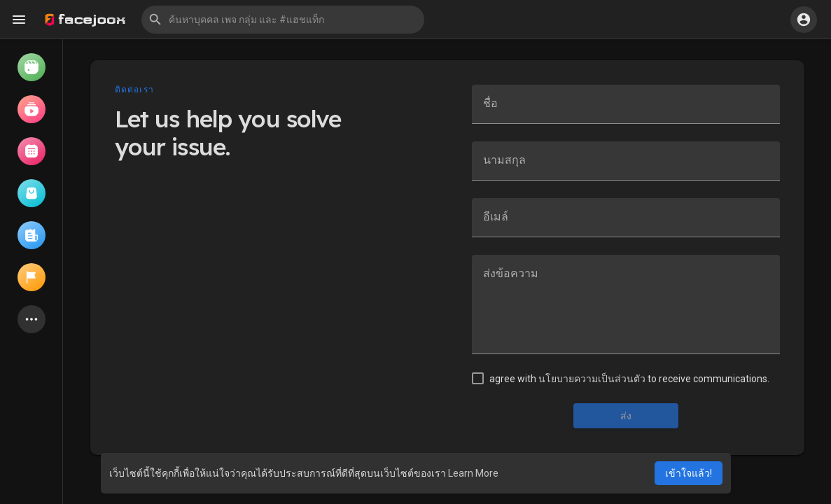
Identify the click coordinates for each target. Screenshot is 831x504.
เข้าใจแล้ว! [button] (689, 473)
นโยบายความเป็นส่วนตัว (592, 379)
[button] (283, 20)
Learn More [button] (473, 473)
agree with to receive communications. (629, 379)
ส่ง (626, 416)
